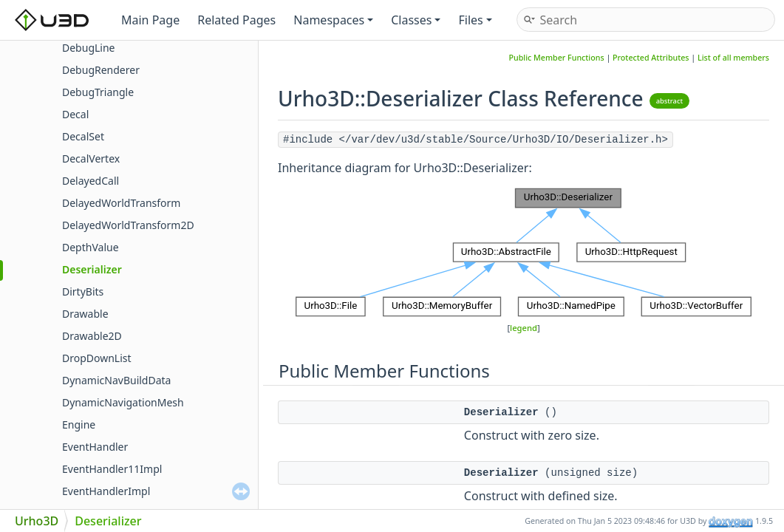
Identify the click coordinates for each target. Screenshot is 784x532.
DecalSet (83, 136)
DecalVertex (91, 158)
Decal (75, 114)
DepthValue (91, 247)
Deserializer (92, 269)
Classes (416, 20)
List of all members (733, 58)
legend (524, 328)
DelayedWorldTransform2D (128, 225)
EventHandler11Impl (112, 469)
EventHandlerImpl (106, 491)
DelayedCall (91, 181)
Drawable (85, 314)
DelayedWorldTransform (121, 203)
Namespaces (333, 20)
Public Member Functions (557, 58)
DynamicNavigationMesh (123, 402)
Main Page (150, 20)
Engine (79, 424)
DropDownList (97, 358)
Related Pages (236, 20)
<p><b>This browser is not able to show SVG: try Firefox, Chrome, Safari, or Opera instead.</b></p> (524, 252)
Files (475, 20)
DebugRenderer (101, 70)
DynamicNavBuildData (116, 380)
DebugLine (88, 48)
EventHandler (95, 447)
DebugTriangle (98, 92)
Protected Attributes (651, 58)
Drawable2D (92, 336)
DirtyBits (83, 291)
